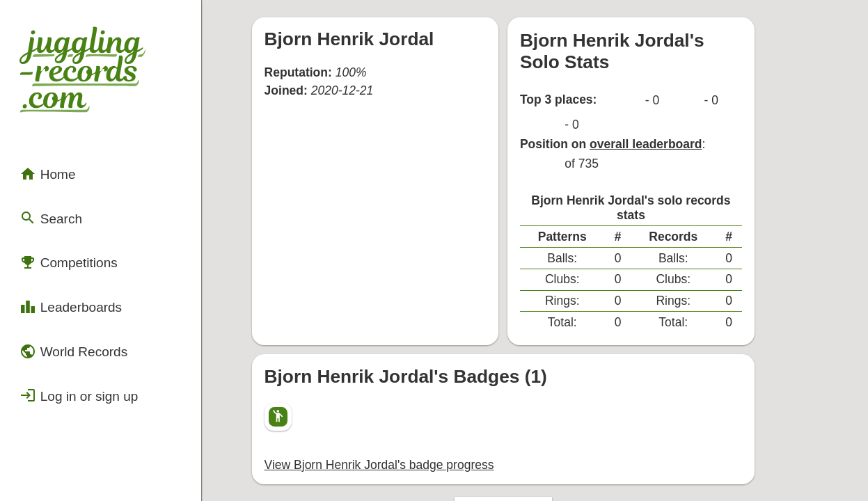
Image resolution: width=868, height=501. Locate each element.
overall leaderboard (676, 101)
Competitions (59, 219)
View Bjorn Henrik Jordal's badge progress (395, 373)
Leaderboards (61, 257)
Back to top (545, 419)
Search (44, 182)
